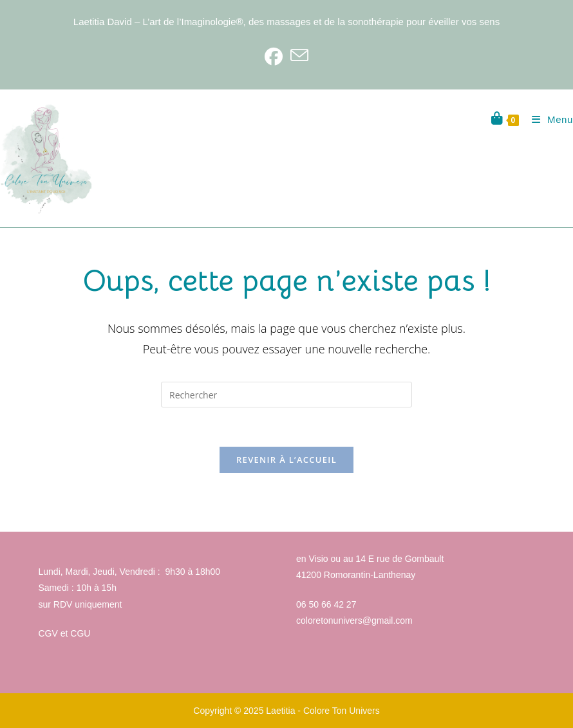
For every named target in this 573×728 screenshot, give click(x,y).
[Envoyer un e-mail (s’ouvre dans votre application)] (299, 56)
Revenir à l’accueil (286, 460)
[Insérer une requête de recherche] (286, 395)
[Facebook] (274, 56)
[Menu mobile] (548, 119)
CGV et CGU (65, 633)
